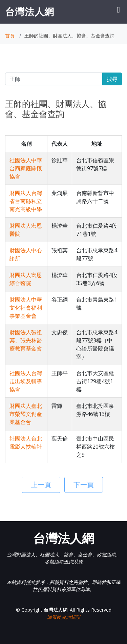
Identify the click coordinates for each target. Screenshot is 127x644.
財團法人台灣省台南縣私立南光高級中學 (26, 201)
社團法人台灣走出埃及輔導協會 (26, 381)
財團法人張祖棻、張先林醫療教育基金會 (26, 340)
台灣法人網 (30, 11)
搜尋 (112, 79)
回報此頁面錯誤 (64, 617)
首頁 (10, 36)
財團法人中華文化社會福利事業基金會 (26, 308)
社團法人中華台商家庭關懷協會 (26, 168)
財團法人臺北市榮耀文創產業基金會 (26, 414)
